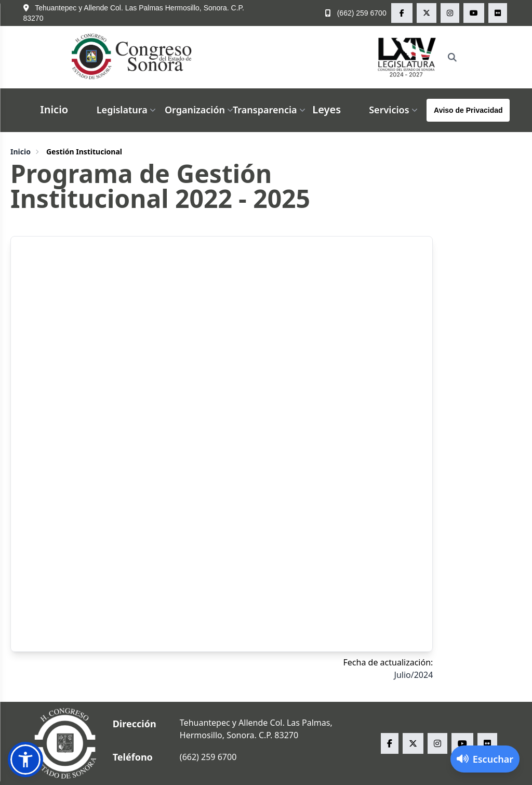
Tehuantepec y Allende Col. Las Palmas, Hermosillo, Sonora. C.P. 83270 (256, 729)
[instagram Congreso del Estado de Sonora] (450, 13)
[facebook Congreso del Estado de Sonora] (402, 13)
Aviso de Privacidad (468, 110)
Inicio (54, 109)
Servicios (394, 110)
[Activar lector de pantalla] (485, 759)
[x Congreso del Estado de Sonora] (427, 13)
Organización (200, 110)
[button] (25, 760)
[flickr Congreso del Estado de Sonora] (498, 13)
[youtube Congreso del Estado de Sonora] (474, 13)
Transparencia (270, 110)
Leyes (327, 109)
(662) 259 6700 (356, 13)
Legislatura (127, 110)
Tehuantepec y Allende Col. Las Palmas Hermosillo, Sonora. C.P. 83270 (134, 13)
